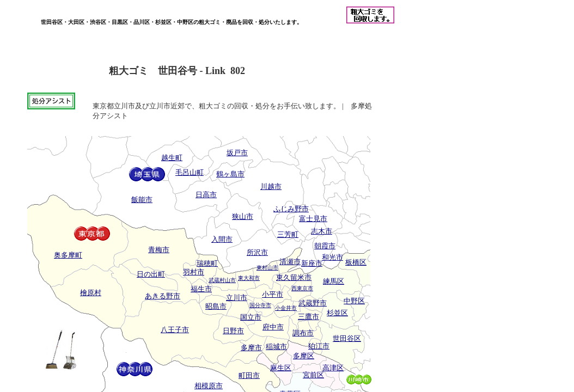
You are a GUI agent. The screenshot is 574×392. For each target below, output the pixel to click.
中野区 (354, 301)
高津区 (333, 368)
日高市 (206, 195)
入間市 (222, 239)
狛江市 (319, 346)
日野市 (233, 331)
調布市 (303, 333)
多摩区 (304, 356)
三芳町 (288, 234)
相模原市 (209, 386)
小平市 (273, 294)
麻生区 (281, 368)
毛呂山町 (190, 172)
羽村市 (194, 272)
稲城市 (276, 347)
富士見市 (313, 219)
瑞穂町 (207, 263)
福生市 (201, 289)
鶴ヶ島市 (230, 174)
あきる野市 (163, 296)
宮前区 (313, 375)
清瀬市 (290, 262)
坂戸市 (237, 153)
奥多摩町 (68, 255)
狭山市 (243, 216)
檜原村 (91, 293)
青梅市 (159, 250)
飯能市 (142, 200)
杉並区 (337, 313)
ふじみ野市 (291, 209)
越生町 (172, 158)
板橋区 (356, 262)
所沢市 (257, 252)
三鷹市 (309, 317)
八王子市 (175, 330)
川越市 (271, 186)
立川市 (237, 298)
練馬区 (334, 281)
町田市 (249, 375)
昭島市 (216, 306)
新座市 (312, 263)
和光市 (332, 257)
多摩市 (251, 348)
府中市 (273, 327)
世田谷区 (347, 338)
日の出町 (151, 274)
